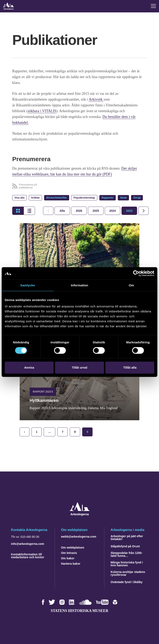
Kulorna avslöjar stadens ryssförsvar (128, 573)
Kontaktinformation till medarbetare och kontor (28, 556)
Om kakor (68, 558)
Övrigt (137, 198)
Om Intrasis (69, 553)
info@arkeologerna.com (28, 544)
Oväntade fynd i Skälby (126, 582)
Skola (123, 198)
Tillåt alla (130, 367)
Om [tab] (131, 285)
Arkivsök (96, 99)
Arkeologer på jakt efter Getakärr (127, 538)
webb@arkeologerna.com (79, 537)
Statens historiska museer (79, 611)
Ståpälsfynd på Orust (125, 546)
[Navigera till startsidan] (80, 515)
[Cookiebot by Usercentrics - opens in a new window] (136, 273)
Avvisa (29, 367)
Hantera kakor (71, 564)
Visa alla (19, 198)
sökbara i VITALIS (42, 111)
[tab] (79, 211)
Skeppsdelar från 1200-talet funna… (126, 554)
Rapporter (108, 198)
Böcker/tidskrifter (57, 198)
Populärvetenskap (84, 198)
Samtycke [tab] (28, 285)
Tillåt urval (80, 367)
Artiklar (35, 198)
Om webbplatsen (73, 548)
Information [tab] (79, 285)
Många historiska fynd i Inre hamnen (127, 564)
